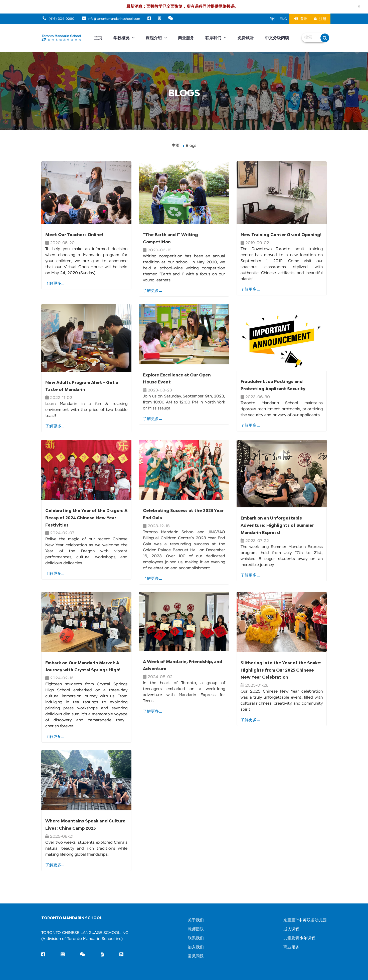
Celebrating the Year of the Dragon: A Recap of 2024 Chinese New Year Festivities (86, 518)
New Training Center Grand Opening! (281, 235)
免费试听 (246, 38)
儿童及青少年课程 (299, 938)
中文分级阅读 (277, 38)
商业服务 (186, 38)
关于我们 (196, 920)
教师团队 (196, 929)
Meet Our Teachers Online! (74, 235)
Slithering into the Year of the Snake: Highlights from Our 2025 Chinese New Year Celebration (281, 670)
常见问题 (196, 956)
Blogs (191, 146)
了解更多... (55, 283)
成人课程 (291, 929)
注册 (320, 19)
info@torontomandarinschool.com (111, 19)
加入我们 (196, 947)
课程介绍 (156, 38)
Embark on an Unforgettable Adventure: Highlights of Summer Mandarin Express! (277, 525)
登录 (300, 19)
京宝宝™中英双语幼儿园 (305, 920)
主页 (98, 38)
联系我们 (216, 38)
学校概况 (124, 38)
